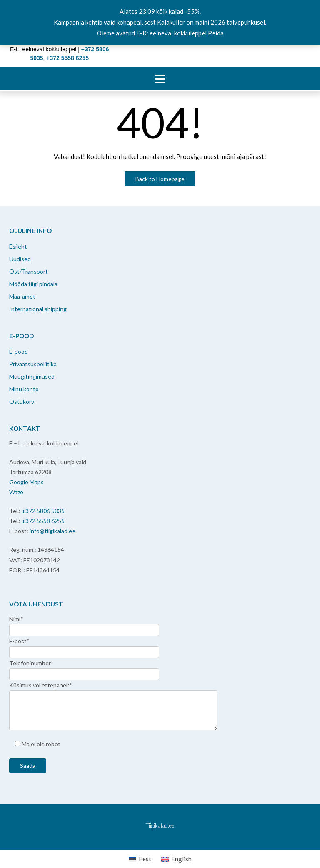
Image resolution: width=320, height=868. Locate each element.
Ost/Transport (29, 271)
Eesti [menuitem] (146, 859)
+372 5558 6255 (43, 521)
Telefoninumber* (31, 663)
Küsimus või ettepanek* (41, 685)
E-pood (19, 351)
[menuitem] (141, 859)
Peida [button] (216, 33)
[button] (160, 79)
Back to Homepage (160, 179)
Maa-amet (22, 296)
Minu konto (24, 389)
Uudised (20, 259)
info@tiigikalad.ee (52, 531)
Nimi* (16, 619)
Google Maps (26, 482)
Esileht (18, 246)
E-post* (19, 641)
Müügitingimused (32, 376)
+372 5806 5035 (43, 511)
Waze (16, 492)
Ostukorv (22, 401)
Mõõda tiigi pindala (33, 284)
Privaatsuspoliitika (33, 364)
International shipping (38, 309)
